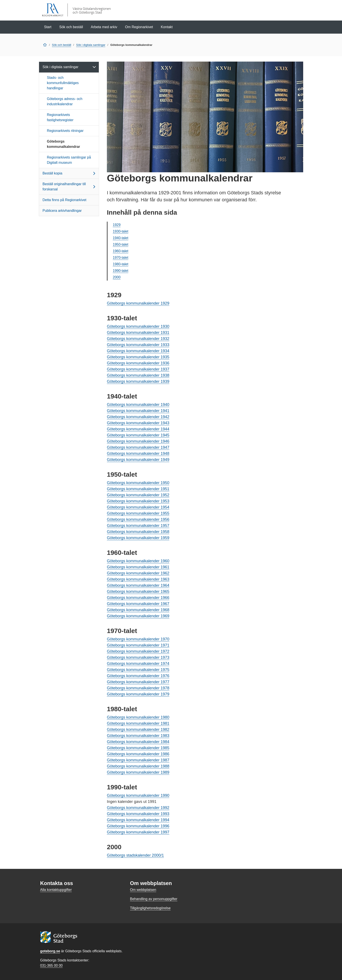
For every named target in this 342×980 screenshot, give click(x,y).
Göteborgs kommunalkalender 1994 (138, 820)
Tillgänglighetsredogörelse (150, 908)
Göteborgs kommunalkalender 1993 (138, 814)
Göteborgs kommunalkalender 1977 (138, 682)
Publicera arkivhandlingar (62, 211)
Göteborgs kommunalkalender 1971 (138, 645)
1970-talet (121, 258)
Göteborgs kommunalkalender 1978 (138, 688)
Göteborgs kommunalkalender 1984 (138, 742)
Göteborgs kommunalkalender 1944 (138, 429)
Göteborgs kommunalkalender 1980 (138, 717)
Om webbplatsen (143, 890)
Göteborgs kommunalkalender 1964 (138, 585)
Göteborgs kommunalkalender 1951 (138, 489)
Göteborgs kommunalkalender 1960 (138, 561)
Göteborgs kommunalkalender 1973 (138, 657)
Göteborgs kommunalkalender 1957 (138, 526)
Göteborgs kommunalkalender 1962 (138, 573)
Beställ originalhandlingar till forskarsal (70, 187)
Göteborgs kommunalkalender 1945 (138, 435)
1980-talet (121, 264)
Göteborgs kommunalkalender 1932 (138, 339)
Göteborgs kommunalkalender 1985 (138, 748)
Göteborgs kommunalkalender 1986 (138, 754)
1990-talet (121, 271)
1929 (117, 225)
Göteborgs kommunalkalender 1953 (138, 501)
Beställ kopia (70, 173)
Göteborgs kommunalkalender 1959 (138, 538)
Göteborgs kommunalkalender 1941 (138, 411)
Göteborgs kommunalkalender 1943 (138, 423)
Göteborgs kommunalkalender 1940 (138, 405)
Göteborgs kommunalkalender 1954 (138, 507)
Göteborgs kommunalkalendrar (63, 144)
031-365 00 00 (51, 965)
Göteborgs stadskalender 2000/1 (135, 855)
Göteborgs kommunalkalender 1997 (138, 832)
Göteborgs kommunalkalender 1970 (138, 639)
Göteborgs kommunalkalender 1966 (138, 598)
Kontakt (167, 27)
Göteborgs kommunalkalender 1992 (138, 808)
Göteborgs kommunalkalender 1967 (138, 604)
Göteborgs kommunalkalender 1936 (138, 363)
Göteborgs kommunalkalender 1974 (138, 664)
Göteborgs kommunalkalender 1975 (138, 670)
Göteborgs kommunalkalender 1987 (138, 760)
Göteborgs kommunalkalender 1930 (138, 326)
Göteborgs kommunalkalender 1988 (138, 766)
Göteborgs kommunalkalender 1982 (138, 730)
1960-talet (121, 251)
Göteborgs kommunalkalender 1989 (138, 772)
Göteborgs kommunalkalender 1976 (138, 676)
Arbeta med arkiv (104, 27)
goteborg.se (50, 951)
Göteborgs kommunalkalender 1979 (138, 694)
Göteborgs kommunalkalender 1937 (138, 369)
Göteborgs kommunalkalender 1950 (138, 483)
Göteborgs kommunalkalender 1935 (138, 357)
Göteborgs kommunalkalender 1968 (138, 610)
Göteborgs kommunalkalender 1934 (138, 351)
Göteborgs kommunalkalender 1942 (138, 417)
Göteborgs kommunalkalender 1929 (138, 303)
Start (48, 27)
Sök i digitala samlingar (91, 45)
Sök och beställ (71, 27)
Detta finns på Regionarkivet (64, 200)
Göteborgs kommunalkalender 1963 (138, 579)
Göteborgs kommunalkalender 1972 (138, 651)
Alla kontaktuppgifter (56, 890)
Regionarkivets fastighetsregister (60, 117)
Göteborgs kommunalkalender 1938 (138, 375)
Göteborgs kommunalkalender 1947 (138, 447)
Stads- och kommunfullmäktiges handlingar (63, 83)
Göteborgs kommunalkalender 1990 (138, 795)
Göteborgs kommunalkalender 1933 (138, 345)
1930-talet (121, 231)
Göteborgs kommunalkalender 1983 (138, 736)
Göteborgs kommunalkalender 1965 (138, 592)
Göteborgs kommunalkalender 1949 (138, 460)
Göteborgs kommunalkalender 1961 (138, 567)
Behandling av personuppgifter (154, 899)
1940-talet (121, 238)
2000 (117, 277)
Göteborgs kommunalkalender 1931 (138, 333)
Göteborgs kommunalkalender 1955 (138, 513)
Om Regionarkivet (139, 27)
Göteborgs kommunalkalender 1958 (138, 532)
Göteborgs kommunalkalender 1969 (138, 616)
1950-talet (121, 244)
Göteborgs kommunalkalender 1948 (138, 454)
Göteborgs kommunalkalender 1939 (138, 381)
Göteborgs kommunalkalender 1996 (138, 826)
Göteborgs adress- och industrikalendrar (65, 101)
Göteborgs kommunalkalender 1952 (138, 495)
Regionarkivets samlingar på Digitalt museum (69, 160)
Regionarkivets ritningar (65, 131)
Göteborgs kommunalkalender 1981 (138, 723)
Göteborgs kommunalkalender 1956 (138, 519)
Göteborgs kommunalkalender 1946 (138, 441)
